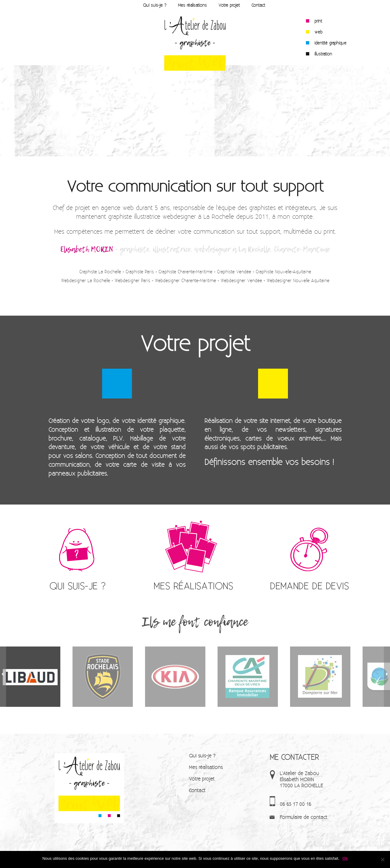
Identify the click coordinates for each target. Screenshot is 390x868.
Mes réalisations (192, 5)
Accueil (128, 5)
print (318, 21)
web (318, 32)
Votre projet (229, 5)
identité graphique (330, 43)
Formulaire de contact (303, 817)
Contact (258, 5)
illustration (323, 54)
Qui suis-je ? (155, 5)
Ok (345, 858)
